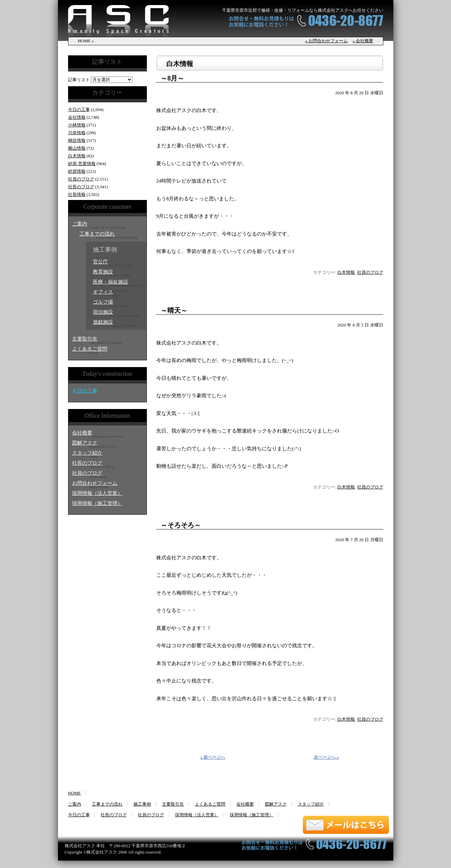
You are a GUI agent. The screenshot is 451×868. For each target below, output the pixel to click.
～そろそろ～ (181, 525)
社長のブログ (81, 187)
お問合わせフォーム (95, 483)
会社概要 (82, 433)
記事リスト (79, 80)
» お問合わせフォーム (326, 41)
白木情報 (77, 156)
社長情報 (77, 194)
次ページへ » (326, 757)
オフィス (103, 292)
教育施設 (103, 272)
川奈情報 (77, 133)
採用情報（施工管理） (97, 503)
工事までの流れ (97, 234)
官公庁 (100, 262)
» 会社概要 (363, 41)
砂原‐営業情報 (82, 164)
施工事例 (142, 804)
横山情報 (77, 148)
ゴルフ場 (103, 302)
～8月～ (172, 78)
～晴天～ (174, 310)
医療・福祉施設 (110, 282)
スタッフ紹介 (87, 453)
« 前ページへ (213, 757)
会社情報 (77, 117)
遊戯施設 (103, 322)
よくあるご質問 (90, 349)
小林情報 (77, 125)
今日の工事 (79, 110)
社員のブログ (81, 179)
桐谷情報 (77, 140)
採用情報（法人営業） (97, 493)
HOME (74, 793)
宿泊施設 (103, 312)
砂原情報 (77, 171)
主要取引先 (85, 339)
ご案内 (80, 224)
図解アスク (85, 443)
